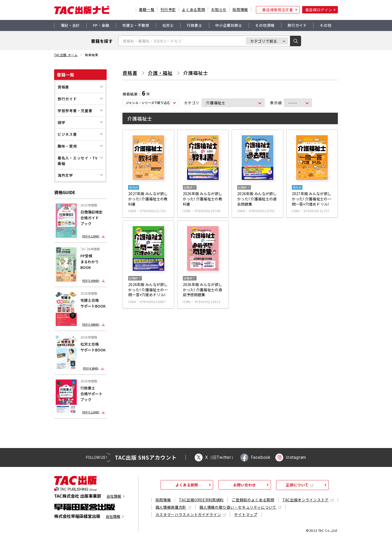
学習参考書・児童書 (75, 111)
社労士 (168, 25)
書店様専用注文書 (278, 10)
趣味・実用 (67, 146)
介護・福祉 (160, 73)
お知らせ (219, 9)
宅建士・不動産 (136, 25)
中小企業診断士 (229, 25)
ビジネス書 (67, 134)
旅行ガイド (297, 25)
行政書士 (195, 25)
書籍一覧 (147, 9)
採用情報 (240, 9)
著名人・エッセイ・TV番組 (78, 161)
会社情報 (114, 496)
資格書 (63, 87)
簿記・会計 (70, 25)
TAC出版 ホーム (66, 55)
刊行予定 (168, 9)
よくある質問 (193, 9)
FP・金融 (101, 25)
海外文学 (65, 175)
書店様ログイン (319, 10)
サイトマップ (246, 514)
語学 (61, 122)
